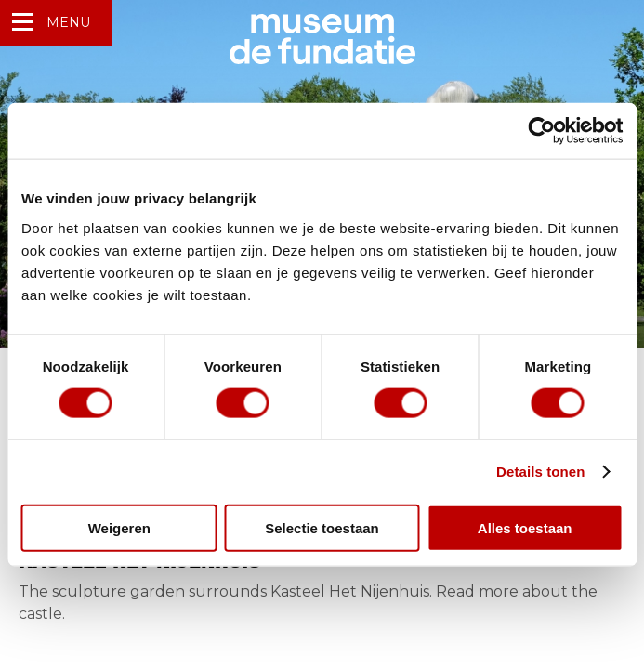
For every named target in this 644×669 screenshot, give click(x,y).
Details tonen (540, 472)
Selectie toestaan (322, 527)
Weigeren (119, 527)
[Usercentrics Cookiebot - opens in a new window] (541, 131)
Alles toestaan (525, 527)
